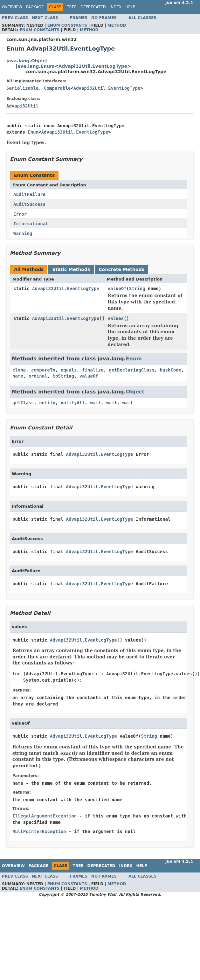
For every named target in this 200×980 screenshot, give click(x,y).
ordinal (38, 376)
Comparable (57, 88)
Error (20, 214)
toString (63, 376)
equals (69, 370)
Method (117, 25)
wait (95, 403)
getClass (23, 403)
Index (116, 7)
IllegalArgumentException (45, 816)
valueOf (117, 288)
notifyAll (73, 403)
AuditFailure (29, 194)
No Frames (104, 18)
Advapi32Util (22, 106)
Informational (31, 224)
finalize (93, 370)
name (18, 376)
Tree (72, 7)
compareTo (43, 370)
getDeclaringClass (131, 370)
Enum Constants (67, 25)
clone (19, 370)
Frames (79, 18)
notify (47, 403)
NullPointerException (39, 831)
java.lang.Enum (35, 66)
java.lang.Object (27, 61)
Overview (12, 7)
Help (130, 7)
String (137, 288)
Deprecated (93, 7)
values (116, 318)
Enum (33, 132)
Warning (23, 233)
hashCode (171, 370)
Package (35, 7)
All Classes (142, 18)
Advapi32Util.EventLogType (93, 66)
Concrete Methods (121, 269)
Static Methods (71, 269)
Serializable (22, 88)
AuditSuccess (29, 204)
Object (135, 392)
